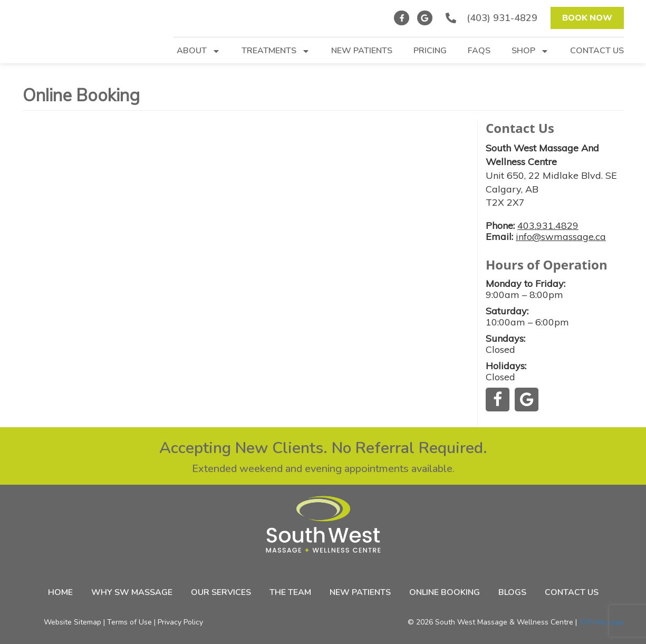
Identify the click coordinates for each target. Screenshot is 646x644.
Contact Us (597, 51)
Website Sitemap (73, 622)
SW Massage (601, 622)
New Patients (362, 51)
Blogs (512, 593)
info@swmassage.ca (561, 237)
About (199, 51)
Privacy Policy (180, 622)
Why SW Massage (132, 593)
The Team (290, 593)
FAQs (479, 51)
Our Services (221, 593)
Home (60, 593)
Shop (530, 51)
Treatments (276, 51)
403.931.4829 (548, 225)
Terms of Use (129, 622)
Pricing (430, 51)
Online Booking (445, 593)
